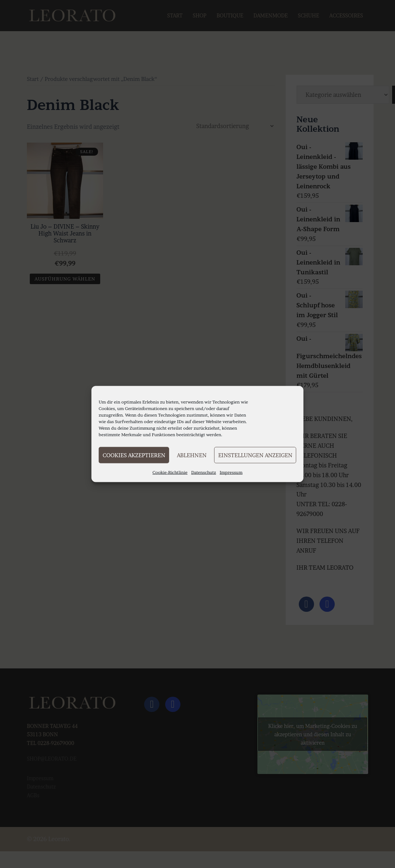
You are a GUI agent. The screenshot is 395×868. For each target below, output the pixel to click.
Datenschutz (204, 472)
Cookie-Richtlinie (170, 472)
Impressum (231, 472)
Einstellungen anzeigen (255, 455)
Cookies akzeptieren (134, 455)
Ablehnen (192, 455)
